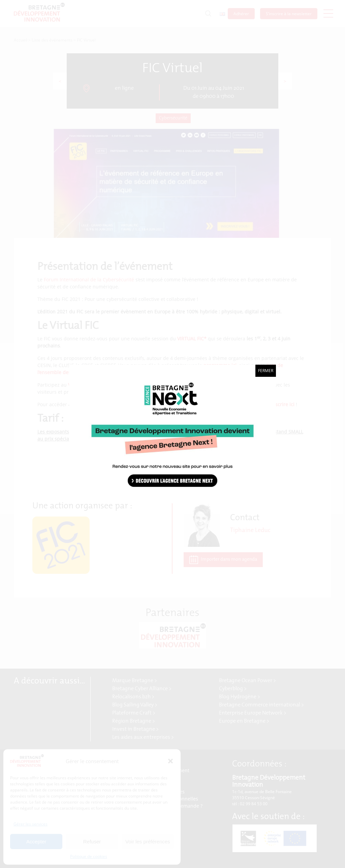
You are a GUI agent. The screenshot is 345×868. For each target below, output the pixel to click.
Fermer (266, 371)
